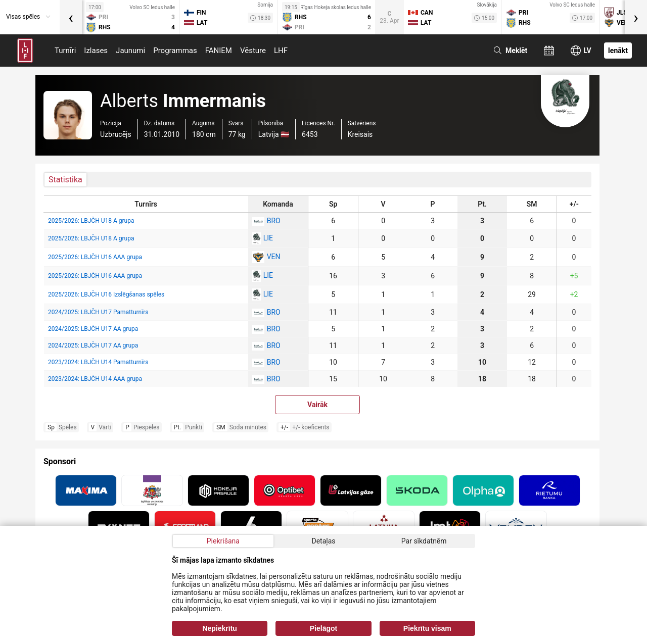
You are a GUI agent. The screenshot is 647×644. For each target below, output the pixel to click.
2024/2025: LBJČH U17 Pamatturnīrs (98, 312)
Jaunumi (130, 51)
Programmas (175, 51)
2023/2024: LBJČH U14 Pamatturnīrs (98, 362)
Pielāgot (323, 628)
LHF (281, 51)
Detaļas (323, 541)
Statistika (65, 180)
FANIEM (219, 51)
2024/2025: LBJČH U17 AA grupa (93, 329)
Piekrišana (223, 541)
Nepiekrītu (219, 628)
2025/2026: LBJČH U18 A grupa (91, 221)
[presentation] (71, 17)
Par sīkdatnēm (424, 541)
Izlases (96, 51)
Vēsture (253, 51)
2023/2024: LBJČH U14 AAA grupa (95, 379)
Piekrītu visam (427, 628)
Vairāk (317, 405)
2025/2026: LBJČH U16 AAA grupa (95, 257)
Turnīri (65, 51)
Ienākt (618, 51)
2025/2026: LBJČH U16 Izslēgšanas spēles (106, 294)
